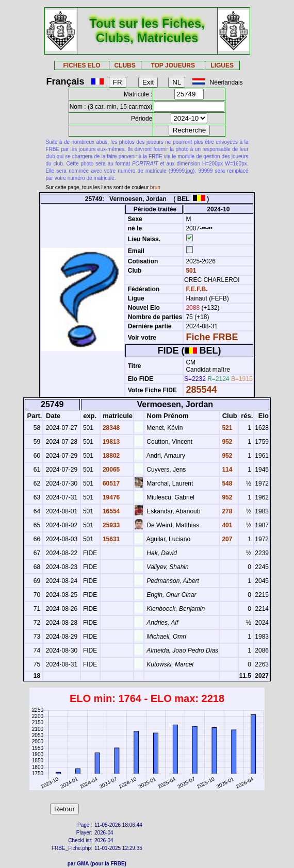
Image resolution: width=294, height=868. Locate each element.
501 (190, 271)
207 (226, 539)
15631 (111, 539)
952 (226, 442)
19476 (111, 497)
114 (226, 470)
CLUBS (125, 65)
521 (226, 428)
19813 (111, 442)
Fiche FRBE (212, 337)
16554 (111, 511)
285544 (201, 390)
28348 (111, 428)
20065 (111, 470)
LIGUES (222, 65)
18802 (111, 456)
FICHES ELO (81, 65)
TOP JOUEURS (173, 65)
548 (226, 483)
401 (226, 525)
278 (226, 511)
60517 (111, 483)
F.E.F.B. (197, 289)
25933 (111, 525)
